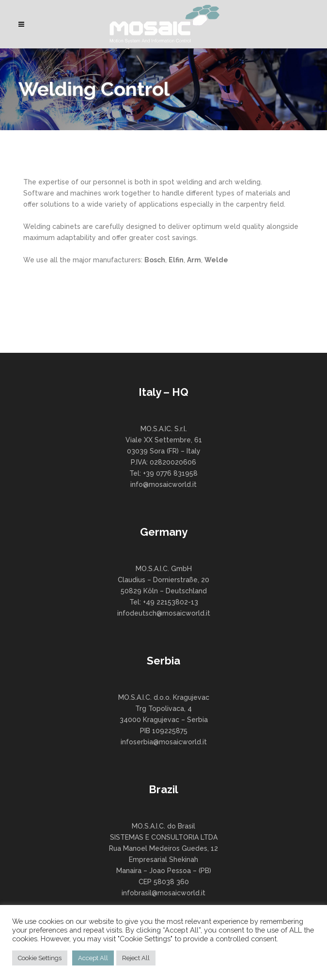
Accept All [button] (93, 958)
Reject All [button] (136, 958)
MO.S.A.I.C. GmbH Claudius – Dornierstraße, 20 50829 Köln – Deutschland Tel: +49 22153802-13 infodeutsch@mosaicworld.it (164, 591)
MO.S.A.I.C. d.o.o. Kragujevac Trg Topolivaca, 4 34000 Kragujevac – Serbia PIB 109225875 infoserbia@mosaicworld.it (164, 720)
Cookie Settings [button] (40, 958)
